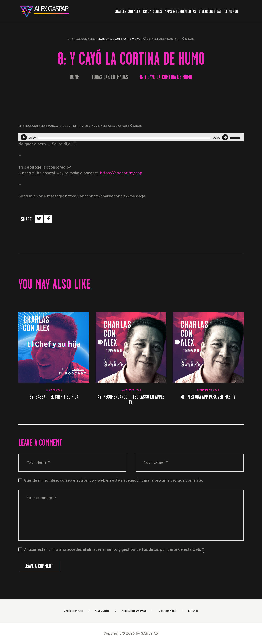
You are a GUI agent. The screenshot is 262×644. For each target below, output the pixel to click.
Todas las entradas (110, 77)
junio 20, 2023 (54, 390)
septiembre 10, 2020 (208, 390)
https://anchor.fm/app (121, 173)
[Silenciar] (225, 137)
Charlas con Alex (81, 39)
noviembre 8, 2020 (131, 390)
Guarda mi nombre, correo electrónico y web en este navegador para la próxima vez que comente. (113, 481)
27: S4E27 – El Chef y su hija (54, 397)
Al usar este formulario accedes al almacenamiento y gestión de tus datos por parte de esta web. (114, 550)
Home (75, 77)
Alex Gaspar (169, 39)
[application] (131, 137)
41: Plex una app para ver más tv (208, 397)
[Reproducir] (24, 137)
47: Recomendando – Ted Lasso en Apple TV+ (131, 400)
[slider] (124, 138)
